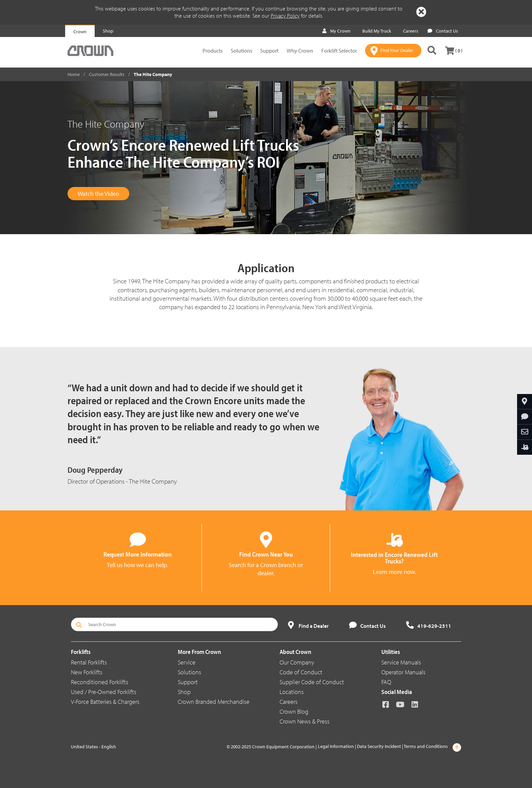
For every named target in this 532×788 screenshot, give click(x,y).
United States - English (93, 747)
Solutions (241, 51)
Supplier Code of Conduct (312, 682)
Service (187, 662)
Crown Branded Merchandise (214, 702)
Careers (409, 31)
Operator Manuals (403, 672)
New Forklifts (87, 672)
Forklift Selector (339, 51)
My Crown (336, 31)
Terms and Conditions (426, 746)
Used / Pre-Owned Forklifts (104, 692)
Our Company (297, 662)
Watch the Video (98, 194)
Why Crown (300, 51)
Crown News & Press (305, 721)
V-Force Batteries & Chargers (105, 702)
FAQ (386, 682)
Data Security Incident (379, 746)
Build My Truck (375, 31)
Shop (108, 31)
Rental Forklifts (89, 662)
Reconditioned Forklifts (100, 682)
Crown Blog (294, 711)
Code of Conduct (301, 672)
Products (213, 51)
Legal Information (336, 746)
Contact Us (443, 31)
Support (269, 51)
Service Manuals (401, 662)
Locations (292, 692)
